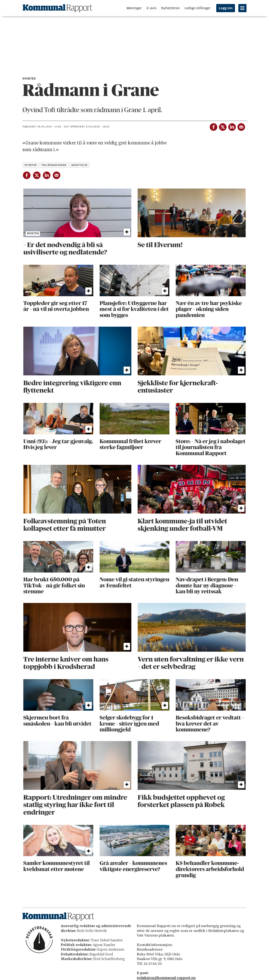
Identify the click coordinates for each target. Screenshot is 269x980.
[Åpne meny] (242, 8)
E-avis (152, 8)
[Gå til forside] (57, 8)
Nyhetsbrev (171, 8)
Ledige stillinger (198, 8)
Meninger (134, 8)
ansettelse (79, 165)
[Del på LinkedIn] (232, 126)
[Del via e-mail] (241, 126)
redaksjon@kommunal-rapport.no (166, 978)
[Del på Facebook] (213, 126)
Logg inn (226, 8)
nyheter (31, 165)
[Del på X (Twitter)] (223, 126)
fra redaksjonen (54, 165)
